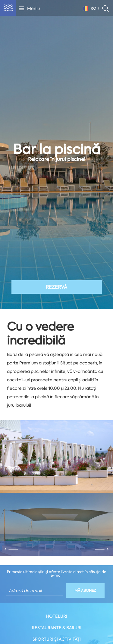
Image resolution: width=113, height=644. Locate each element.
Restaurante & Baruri (57, 628)
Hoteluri (56, 616)
